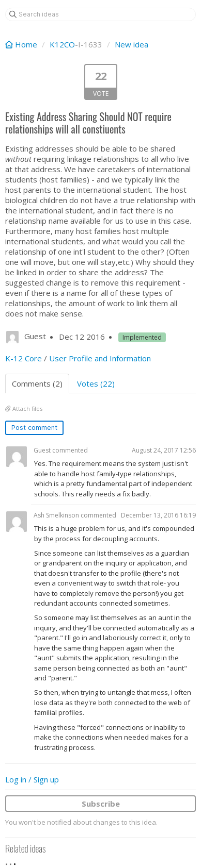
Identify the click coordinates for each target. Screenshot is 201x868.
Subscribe (101, 804)
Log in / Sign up (32, 779)
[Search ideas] (100, 14)
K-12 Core (24, 358)
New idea (132, 44)
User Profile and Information (100, 358)
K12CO (62, 44)
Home (22, 44)
